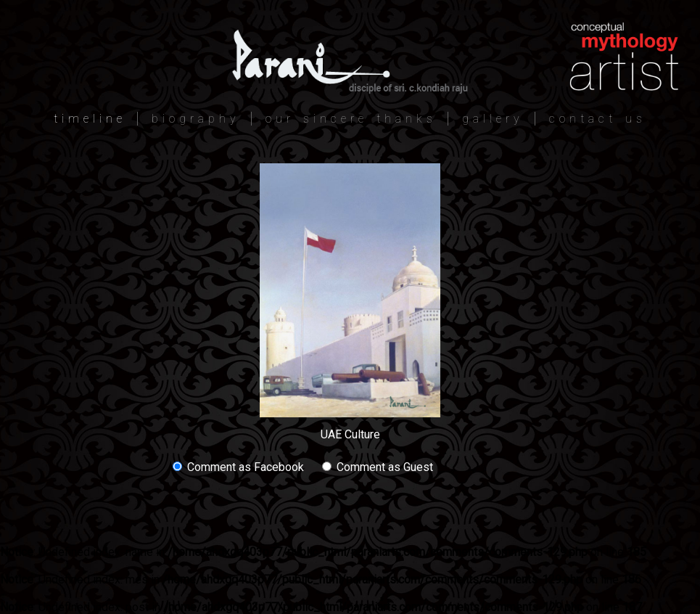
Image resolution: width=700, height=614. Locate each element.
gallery (493, 119)
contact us (598, 119)
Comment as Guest (378, 467)
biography (196, 119)
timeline (90, 119)
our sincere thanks (351, 119)
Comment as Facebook (238, 467)
